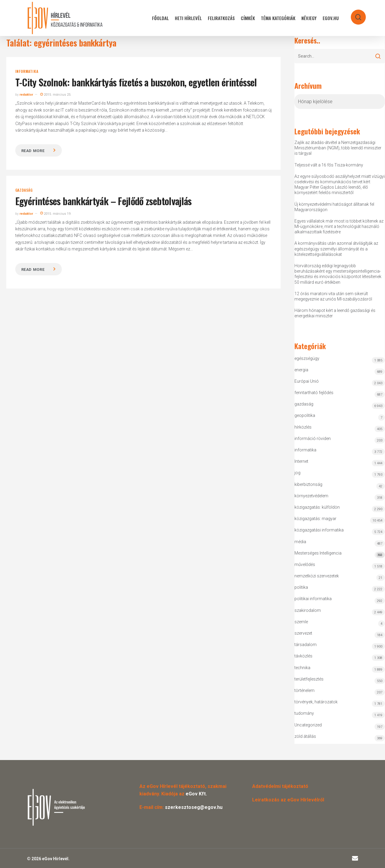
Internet (301, 461)
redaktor (26, 95)
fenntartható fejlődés (314, 393)
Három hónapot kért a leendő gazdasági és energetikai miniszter (335, 313)
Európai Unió (307, 381)
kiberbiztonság (308, 484)
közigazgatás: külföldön (317, 507)
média (300, 542)
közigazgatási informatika (319, 530)
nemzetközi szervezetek (317, 576)
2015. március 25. (56, 95)
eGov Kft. (196, 794)
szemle (301, 622)
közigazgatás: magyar (315, 519)
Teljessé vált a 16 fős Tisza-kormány (329, 165)
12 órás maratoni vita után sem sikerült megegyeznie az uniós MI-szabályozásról (333, 296)
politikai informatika (313, 599)
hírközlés (303, 427)
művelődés (305, 564)
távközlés (303, 656)
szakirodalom (308, 610)
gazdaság (24, 190)
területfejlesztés (309, 679)
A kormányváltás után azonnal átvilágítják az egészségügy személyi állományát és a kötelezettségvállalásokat (336, 249)
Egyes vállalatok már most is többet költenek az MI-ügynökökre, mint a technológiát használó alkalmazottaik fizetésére (339, 226)
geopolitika (305, 415)
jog (297, 473)
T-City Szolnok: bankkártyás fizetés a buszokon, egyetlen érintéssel (136, 82)
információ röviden (313, 438)
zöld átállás (305, 736)
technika (302, 668)
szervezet (303, 633)
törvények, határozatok (316, 702)
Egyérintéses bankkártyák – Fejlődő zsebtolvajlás (103, 201)
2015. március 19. (56, 214)
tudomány (304, 713)
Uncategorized (308, 725)
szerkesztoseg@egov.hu (194, 807)
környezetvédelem (311, 496)
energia (301, 370)
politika (301, 587)
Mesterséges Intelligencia (340, 554)
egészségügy (307, 358)
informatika (27, 71)
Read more (33, 151)
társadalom (306, 645)
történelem (304, 690)
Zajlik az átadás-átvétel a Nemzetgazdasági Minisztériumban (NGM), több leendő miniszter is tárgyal (338, 148)
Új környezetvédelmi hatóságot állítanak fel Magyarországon (334, 207)
